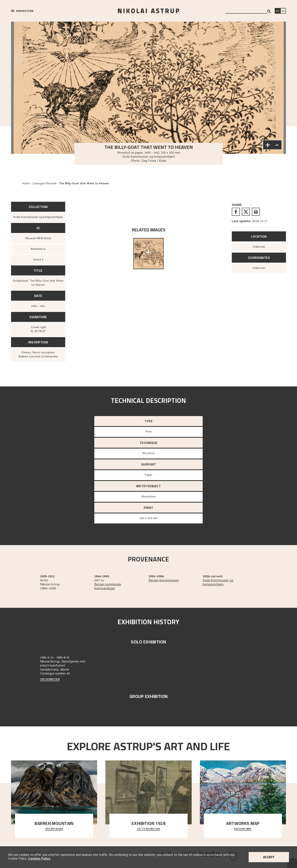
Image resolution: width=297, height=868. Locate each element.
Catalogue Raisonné (44, 184)
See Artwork (54, 829)
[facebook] (236, 212)
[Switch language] (278, 11)
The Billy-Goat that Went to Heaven (84, 184)
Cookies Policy (39, 859)
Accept (269, 857)
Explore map (243, 829)
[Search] (269, 11)
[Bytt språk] (283, 11)
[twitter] (246, 212)
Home (26, 184)
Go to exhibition (148, 829)
